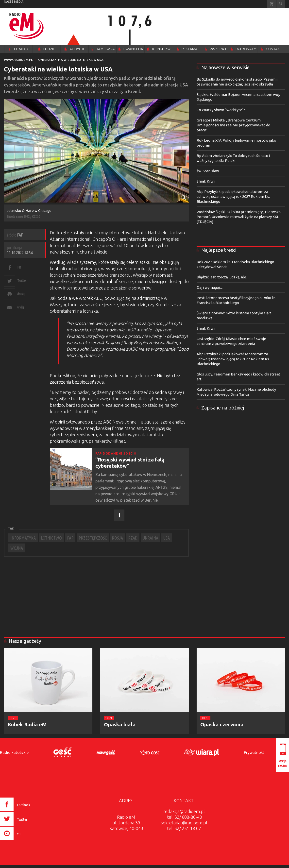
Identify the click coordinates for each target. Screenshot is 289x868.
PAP (70, 538)
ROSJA (117, 538)
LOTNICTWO (51, 538)
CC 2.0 (36, 216)
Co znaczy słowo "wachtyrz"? (221, 110)
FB (19, 267)
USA (167, 538)
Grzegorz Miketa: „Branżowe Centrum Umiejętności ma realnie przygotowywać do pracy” (233, 125)
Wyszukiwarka (281, 4)
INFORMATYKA (23, 538)
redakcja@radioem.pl (184, 811)
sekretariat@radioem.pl (184, 823)
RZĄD (133, 538)
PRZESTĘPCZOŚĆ (93, 538)
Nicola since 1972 (18, 216)
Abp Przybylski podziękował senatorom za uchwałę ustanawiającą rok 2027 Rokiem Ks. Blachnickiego (233, 196)
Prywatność (254, 752)
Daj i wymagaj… (210, 287)
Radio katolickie (14, 752)
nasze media (14, 2)
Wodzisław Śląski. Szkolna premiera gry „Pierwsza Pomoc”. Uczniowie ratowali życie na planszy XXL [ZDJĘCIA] (239, 217)
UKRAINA (150, 538)
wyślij (20, 307)
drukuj (21, 294)
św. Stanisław (208, 171)
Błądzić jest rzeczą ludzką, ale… (223, 277)
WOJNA (17, 548)
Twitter (22, 281)
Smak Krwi (206, 181)
